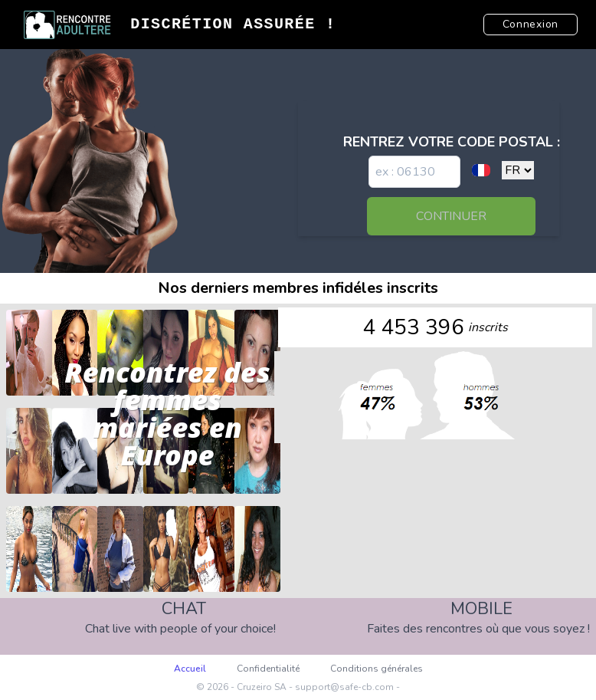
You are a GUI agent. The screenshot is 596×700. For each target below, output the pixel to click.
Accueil (190, 669)
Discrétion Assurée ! (233, 24)
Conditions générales (377, 669)
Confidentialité (268, 669)
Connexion (531, 24)
